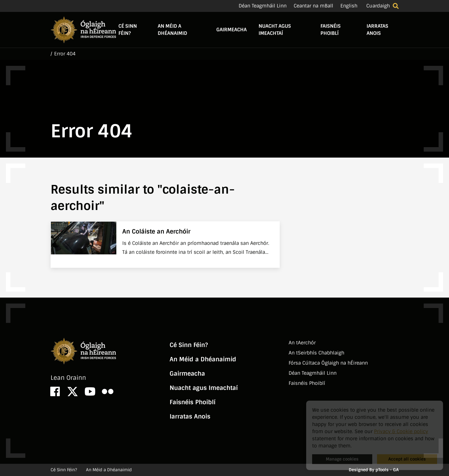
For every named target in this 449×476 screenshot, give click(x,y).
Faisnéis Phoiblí (331, 30)
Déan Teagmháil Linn (263, 6)
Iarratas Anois (377, 30)
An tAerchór (302, 343)
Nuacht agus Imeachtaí (275, 30)
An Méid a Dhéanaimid (172, 30)
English (349, 6)
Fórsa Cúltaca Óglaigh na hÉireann (328, 363)
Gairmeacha (231, 30)
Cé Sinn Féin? (128, 30)
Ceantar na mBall (313, 6)
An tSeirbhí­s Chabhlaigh (316, 353)
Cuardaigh (378, 6)
